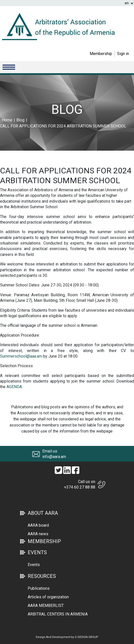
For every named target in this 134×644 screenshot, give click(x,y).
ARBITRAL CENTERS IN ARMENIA (58, 614)
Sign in (123, 54)
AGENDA (14, 387)
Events (34, 565)
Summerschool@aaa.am (21, 356)
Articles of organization (48, 597)
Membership (101, 54)
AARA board (38, 525)
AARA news (38, 534)
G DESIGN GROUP (87, 637)
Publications (39, 588)
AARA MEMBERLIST (46, 606)
